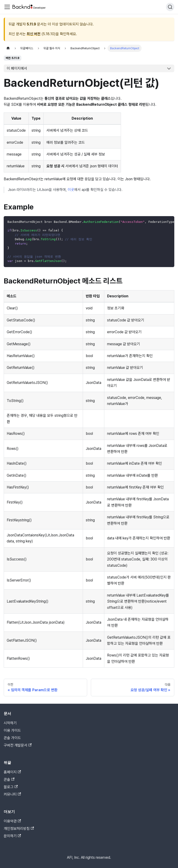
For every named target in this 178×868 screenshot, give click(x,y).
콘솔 (9, 779)
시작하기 (10, 723)
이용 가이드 (12, 730)
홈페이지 (12, 772)
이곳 (71, 190)
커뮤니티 (12, 794)
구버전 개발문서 (18, 745)
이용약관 (12, 821)
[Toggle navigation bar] (7, 7)
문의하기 (12, 836)
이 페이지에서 (17, 68)
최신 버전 (34, 34)
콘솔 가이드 (12, 738)
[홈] (8, 48)
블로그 (11, 787)
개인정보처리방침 (19, 829)
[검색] (170, 7)
